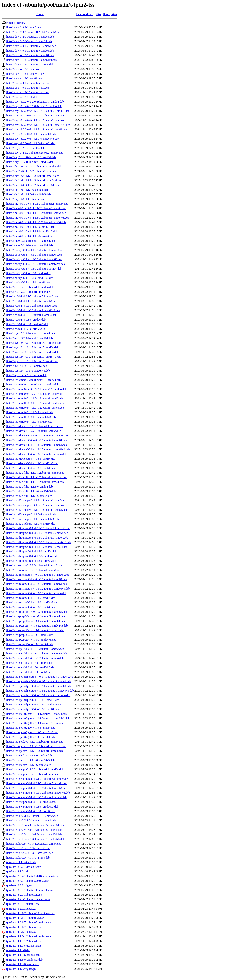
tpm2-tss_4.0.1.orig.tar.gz (21, 932)
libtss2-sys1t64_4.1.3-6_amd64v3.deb (28, 371)
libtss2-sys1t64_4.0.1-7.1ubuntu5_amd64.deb (32, 347)
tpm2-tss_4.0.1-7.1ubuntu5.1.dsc (25, 918)
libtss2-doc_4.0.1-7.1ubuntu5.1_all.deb (29, 83)
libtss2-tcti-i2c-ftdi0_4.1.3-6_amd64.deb (29, 487)
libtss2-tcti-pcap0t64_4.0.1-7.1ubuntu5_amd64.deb (36, 616)
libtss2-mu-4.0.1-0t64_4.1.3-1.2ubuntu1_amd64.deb (36, 213)
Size (99, 14)
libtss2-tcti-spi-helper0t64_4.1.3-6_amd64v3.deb (34, 704)
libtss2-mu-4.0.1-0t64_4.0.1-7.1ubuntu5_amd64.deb (36, 208)
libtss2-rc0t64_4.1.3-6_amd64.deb (26, 320)
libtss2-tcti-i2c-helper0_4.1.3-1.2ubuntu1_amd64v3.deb (38, 505)
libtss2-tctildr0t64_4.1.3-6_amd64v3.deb (30, 853)
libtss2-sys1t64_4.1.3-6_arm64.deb (26, 375)
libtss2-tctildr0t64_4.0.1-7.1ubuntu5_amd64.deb (34, 830)
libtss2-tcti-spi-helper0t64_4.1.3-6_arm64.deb (33, 709)
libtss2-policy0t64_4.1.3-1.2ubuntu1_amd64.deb (34, 259)
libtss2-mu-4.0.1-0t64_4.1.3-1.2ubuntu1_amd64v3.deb (38, 218)
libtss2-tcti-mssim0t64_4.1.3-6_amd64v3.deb (32, 602)
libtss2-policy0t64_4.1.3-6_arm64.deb (28, 282)
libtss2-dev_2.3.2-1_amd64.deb (24, 27)
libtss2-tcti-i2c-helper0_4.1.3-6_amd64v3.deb (33, 519)
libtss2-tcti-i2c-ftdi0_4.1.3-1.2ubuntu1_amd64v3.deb (37, 477)
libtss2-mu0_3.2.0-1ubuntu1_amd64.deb (29, 245)
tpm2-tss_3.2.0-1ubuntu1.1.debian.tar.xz (29, 890)
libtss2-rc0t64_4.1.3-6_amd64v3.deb (27, 324)
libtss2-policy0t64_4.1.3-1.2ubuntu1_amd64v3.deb (36, 264)
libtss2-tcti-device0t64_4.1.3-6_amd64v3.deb (32, 463)
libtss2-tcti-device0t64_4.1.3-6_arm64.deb (31, 468)
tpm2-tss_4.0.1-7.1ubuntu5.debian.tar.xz (29, 922)
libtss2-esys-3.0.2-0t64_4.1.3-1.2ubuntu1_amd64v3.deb (38, 125)
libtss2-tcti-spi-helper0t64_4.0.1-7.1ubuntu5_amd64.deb (39, 681)
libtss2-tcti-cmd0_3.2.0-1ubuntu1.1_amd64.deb (33, 380)
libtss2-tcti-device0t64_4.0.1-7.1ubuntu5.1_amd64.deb (38, 436)
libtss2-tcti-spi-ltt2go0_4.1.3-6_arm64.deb (31, 737)
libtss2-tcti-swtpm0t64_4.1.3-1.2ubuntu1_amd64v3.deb (38, 793)
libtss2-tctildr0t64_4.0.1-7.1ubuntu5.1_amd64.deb (35, 825)
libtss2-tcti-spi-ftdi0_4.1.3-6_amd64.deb (29, 663)
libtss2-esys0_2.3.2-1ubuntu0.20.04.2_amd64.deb (35, 153)
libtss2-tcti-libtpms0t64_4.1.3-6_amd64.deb (31, 551)
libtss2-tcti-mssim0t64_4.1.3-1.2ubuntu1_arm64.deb (36, 593)
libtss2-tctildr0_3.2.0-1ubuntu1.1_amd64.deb (32, 816)
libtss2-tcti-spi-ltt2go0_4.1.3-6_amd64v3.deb (32, 732)
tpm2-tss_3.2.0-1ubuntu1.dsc (23, 904)
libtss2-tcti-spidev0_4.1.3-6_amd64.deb (29, 756)
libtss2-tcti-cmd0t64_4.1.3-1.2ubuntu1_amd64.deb (35, 398)
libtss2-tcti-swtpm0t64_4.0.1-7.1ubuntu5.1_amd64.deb (38, 779)
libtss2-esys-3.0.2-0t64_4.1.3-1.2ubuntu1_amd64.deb (37, 120)
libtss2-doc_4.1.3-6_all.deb (22, 97)
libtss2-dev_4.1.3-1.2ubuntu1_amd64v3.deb (32, 60)
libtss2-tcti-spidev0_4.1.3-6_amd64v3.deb (30, 760)
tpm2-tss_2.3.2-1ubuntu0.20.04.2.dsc (28, 881)
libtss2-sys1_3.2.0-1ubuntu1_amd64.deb (29, 338)
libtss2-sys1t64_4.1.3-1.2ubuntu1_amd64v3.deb (34, 357)
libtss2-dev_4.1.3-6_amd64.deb (24, 69)
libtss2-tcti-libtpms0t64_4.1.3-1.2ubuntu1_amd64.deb (37, 538)
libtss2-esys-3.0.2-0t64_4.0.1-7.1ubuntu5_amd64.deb (37, 115)
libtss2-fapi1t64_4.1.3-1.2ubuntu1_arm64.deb (33, 185)
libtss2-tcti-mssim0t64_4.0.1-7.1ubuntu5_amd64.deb (37, 579)
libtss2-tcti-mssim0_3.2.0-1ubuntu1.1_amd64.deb (35, 565)
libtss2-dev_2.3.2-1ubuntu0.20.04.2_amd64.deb (34, 32)
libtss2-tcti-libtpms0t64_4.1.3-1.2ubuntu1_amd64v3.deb (39, 542)
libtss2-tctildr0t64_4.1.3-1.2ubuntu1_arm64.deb (34, 844)
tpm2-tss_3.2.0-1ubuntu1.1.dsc (24, 895)
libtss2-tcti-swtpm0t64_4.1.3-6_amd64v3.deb (32, 807)
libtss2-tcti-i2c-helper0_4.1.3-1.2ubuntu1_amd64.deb (37, 500)
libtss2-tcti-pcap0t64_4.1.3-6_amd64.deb (30, 635)
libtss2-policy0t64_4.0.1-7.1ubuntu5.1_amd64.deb (35, 250)
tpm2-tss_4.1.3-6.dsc (18, 950)
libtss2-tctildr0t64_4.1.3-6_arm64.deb (28, 858)
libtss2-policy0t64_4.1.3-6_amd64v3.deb (30, 278)
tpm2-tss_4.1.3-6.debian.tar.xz (24, 946)
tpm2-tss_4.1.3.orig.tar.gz (21, 969)
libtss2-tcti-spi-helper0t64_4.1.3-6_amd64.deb (33, 700)
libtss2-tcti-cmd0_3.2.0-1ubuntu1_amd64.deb (32, 384)
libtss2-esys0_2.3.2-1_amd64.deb (25, 148)
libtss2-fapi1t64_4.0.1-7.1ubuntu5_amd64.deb (33, 171)
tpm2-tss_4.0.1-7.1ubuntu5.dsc (24, 927)
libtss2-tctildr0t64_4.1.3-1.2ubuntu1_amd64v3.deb (35, 839)
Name (40, 14)
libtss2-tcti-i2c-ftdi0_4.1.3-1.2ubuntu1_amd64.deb (35, 473)
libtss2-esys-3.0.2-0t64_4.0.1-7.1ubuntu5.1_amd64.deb (38, 111)
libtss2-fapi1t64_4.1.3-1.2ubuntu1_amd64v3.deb (34, 180)
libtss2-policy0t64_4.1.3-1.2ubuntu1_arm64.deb (34, 269)
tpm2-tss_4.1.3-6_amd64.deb (23, 955)
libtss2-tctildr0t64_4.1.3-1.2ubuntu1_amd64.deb (34, 834)
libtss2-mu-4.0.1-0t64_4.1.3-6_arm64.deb (30, 236)
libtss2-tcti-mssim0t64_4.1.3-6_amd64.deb (31, 598)
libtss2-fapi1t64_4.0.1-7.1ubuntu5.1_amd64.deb (34, 167)
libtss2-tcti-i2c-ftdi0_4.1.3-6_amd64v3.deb (31, 491)
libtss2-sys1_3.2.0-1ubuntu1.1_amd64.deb (31, 333)
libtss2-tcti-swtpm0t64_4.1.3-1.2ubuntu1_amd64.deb (37, 788)
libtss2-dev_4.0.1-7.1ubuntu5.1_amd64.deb (31, 46)
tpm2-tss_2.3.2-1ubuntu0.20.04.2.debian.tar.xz (33, 876)
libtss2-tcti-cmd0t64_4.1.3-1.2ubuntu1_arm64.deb (35, 408)
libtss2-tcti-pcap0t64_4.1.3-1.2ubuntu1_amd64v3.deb (37, 626)
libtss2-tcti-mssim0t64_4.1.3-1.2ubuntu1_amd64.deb (37, 584)
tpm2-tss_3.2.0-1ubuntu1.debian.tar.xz (28, 899)
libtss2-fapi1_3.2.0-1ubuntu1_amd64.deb (30, 162)
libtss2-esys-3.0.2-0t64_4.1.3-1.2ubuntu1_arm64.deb (37, 129)
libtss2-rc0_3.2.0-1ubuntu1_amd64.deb (29, 292)
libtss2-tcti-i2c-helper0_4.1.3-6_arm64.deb (31, 524)
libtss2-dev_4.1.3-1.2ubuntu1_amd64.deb (30, 55)
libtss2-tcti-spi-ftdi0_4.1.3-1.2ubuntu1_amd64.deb (35, 649)
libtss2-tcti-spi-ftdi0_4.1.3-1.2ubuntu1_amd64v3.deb (37, 653)
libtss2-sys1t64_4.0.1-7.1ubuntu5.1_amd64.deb (33, 343)
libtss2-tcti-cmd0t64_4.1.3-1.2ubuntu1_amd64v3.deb (37, 403)
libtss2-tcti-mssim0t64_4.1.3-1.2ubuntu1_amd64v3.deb (38, 589)
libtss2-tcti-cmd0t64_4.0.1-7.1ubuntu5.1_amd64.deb (36, 389)
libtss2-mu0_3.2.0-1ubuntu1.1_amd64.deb (31, 241)
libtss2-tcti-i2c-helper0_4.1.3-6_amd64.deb (31, 514)
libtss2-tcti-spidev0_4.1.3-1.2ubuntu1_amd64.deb (35, 742)
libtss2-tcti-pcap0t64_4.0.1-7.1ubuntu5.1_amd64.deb (37, 612)
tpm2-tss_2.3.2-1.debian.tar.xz (24, 867)
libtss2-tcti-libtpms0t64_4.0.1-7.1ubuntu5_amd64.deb (37, 533)
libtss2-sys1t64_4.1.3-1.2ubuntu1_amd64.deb (32, 352)
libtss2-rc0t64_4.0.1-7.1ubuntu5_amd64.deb (32, 301)
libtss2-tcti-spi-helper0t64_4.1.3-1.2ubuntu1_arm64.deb (38, 695)
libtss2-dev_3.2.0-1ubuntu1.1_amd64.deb (30, 37)
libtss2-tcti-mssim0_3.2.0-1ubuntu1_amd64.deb (34, 570)
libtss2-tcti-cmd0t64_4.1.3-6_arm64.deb (29, 422)
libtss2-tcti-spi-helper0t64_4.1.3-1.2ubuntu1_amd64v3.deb (40, 691)
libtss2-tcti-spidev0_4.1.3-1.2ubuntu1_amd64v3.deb (36, 746)
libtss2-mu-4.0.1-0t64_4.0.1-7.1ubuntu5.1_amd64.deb (37, 204)
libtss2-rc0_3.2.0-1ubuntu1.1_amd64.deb (30, 287)
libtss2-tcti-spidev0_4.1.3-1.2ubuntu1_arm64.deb (34, 751)
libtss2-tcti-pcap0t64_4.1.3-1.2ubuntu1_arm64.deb (35, 630)
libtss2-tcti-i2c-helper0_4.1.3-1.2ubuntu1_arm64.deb (37, 510)
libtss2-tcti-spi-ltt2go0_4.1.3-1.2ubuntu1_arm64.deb (36, 723)
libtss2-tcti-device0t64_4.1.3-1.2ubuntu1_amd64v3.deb (38, 449)
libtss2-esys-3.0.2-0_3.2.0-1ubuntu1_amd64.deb (34, 106)
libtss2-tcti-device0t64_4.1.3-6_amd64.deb (31, 459)
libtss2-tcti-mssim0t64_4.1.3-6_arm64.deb (31, 607)
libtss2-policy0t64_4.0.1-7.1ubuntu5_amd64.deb (34, 255)
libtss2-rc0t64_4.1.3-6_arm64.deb (26, 329)
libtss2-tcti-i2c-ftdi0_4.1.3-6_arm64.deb (29, 496)
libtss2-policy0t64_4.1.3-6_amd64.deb (28, 273)
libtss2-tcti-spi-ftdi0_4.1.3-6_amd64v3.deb (31, 667)
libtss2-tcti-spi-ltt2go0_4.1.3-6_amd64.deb (31, 728)
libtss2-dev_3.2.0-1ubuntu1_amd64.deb (29, 41)
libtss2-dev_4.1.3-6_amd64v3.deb (26, 74)
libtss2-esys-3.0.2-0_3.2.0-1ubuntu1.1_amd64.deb (35, 102)
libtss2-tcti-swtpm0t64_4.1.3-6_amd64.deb (31, 802)
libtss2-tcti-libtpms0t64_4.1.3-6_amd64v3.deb (33, 556)
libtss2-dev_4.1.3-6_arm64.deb (24, 78)
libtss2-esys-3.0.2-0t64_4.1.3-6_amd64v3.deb (33, 139)
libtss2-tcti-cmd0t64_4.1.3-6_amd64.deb (30, 412)
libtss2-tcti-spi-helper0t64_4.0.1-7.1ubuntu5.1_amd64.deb (40, 677)
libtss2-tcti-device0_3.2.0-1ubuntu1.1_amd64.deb (35, 426)
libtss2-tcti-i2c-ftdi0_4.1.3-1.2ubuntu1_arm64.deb (35, 482)
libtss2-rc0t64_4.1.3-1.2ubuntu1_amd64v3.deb (33, 310)
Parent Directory (16, 23)
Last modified (85, 14)
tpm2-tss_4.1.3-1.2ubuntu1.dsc (24, 941)
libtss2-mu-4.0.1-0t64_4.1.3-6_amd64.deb (30, 227)
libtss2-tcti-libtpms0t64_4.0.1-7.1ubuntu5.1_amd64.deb (38, 528)
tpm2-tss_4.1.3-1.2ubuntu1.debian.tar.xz (29, 936)
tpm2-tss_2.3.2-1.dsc (18, 871)
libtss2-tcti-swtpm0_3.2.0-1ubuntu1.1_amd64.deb (35, 769)
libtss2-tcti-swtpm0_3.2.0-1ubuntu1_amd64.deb (34, 774)
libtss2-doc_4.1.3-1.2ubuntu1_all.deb (28, 92)
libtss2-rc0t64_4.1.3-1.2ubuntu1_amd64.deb (32, 306)
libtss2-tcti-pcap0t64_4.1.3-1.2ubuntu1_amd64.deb (36, 621)
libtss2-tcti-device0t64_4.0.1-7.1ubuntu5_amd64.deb (37, 440)
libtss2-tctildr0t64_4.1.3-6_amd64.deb (28, 848)
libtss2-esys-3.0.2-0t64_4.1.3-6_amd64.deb (31, 134)
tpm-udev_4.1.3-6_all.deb (21, 862)
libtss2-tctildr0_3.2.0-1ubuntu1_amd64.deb (31, 820)
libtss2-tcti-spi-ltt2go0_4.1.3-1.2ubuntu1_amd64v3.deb (38, 718)
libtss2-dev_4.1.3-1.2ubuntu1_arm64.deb (30, 64)
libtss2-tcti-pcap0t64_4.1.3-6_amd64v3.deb (31, 640)
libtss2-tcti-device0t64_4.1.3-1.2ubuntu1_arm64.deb (36, 454)
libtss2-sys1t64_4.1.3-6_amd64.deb (27, 366)
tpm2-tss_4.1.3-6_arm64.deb (23, 964)
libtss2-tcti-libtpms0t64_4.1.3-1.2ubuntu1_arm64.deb (37, 547)
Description (110, 14)
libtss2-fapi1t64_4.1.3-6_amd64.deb (27, 190)
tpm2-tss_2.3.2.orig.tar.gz (21, 885)
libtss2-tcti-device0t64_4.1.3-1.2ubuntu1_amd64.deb (37, 445)
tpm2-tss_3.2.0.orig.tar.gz (21, 909)
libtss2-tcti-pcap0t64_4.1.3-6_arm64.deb (30, 644)
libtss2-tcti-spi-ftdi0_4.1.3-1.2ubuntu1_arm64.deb (35, 658)
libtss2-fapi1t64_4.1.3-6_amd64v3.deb (28, 194)
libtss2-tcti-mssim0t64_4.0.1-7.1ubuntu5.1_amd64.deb (38, 575)
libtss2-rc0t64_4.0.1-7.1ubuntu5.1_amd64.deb (33, 296)
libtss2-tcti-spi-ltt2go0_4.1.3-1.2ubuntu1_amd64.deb (37, 714)
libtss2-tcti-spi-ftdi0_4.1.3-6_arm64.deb (29, 672)
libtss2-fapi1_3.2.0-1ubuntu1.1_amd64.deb (31, 157)
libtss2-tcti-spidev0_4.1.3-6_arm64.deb (29, 765)
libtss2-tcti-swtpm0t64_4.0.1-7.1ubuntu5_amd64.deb (37, 783)
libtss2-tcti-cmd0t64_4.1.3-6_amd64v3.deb (31, 417)
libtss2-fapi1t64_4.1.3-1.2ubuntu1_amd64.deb (33, 176)
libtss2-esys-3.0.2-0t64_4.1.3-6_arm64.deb (31, 143)
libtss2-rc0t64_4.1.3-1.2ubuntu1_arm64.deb (31, 315)
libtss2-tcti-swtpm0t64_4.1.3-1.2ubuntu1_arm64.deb (36, 797)
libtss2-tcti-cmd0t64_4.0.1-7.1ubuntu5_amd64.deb (35, 394)
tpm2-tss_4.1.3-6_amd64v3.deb (24, 960)
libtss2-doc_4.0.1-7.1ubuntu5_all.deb (28, 88)
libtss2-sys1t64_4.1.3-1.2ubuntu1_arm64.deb (32, 361)
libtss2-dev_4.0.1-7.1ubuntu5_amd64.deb (30, 51)
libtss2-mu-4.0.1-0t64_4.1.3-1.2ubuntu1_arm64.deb (36, 222)
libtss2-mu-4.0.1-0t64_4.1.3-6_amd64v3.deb (32, 231)
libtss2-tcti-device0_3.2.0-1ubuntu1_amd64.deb (34, 431)
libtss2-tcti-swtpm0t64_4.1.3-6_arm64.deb (31, 811)
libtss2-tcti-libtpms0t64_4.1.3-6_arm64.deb (31, 561)
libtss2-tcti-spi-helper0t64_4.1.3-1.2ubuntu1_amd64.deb (39, 686)
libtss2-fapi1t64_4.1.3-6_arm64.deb (27, 199)
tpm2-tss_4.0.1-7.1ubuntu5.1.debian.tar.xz (30, 913)
